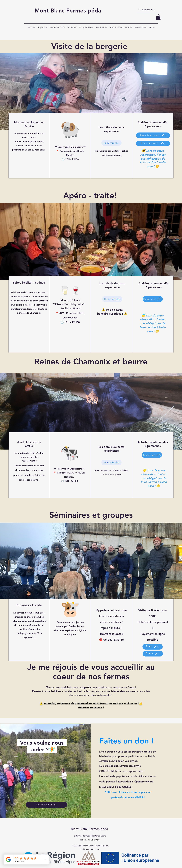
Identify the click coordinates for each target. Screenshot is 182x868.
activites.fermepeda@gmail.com (90, 836)
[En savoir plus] (111, 143)
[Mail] (153, 647)
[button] (158, 17)
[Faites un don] (46, 805)
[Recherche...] (148, 10)
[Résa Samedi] (153, 143)
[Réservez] (153, 299)
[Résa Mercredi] (153, 135)
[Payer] (153, 654)
